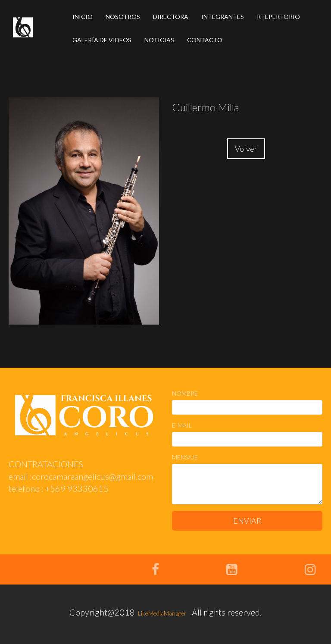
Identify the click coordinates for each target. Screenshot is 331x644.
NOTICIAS (159, 40)
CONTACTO (205, 40)
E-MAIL (182, 425)
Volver (246, 149)
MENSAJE (185, 457)
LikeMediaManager (162, 613)
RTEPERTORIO (278, 17)
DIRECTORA (171, 17)
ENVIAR (247, 521)
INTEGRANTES (223, 17)
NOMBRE (185, 393)
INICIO (83, 17)
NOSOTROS (123, 17)
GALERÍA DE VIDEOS (102, 40)
